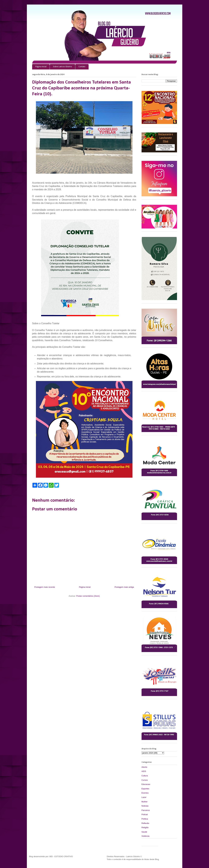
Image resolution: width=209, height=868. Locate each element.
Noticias (145, 806)
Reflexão (145, 823)
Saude (144, 832)
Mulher (145, 802)
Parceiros (146, 810)
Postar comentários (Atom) (88, 596)
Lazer (144, 797)
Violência (146, 836)
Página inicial (41, 67)
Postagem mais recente (45, 587)
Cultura (145, 776)
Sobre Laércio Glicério (62, 67)
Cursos (145, 780)
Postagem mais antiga (124, 587)
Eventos (145, 793)
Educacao (146, 784)
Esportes (145, 789)
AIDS (144, 771)
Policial (145, 814)
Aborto (144, 767)
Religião (145, 827)
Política (145, 819)
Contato (82, 67)
